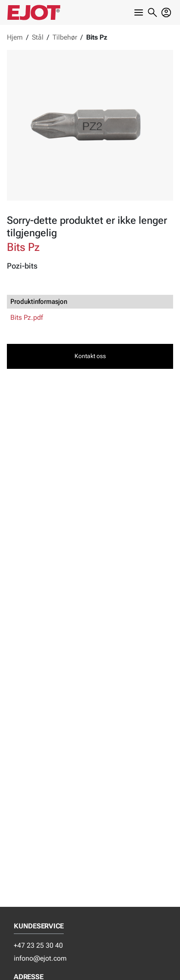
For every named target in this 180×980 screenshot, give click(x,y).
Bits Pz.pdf (27, 317)
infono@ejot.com (40, 958)
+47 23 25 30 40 (38, 945)
